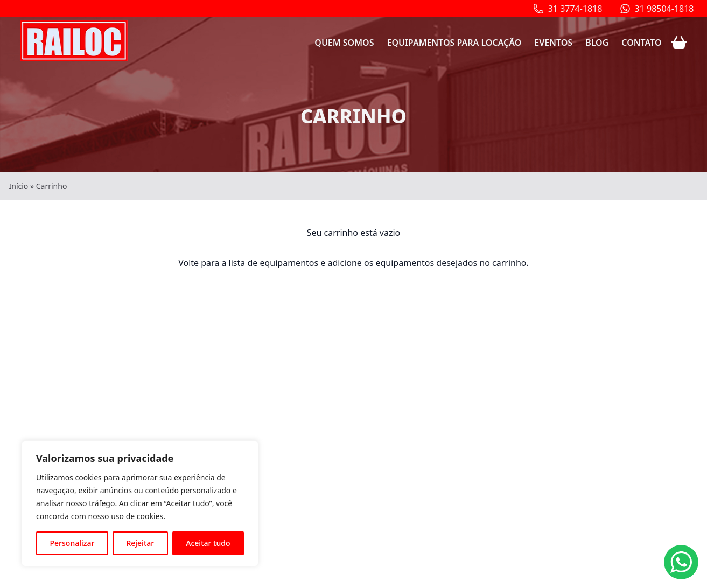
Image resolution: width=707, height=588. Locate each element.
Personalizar (72, 543)
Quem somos (344, 43)
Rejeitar (140, 543)
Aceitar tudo (208, 543)
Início (19, 186)
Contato (641, 43)
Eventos (553, 43)
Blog (597, 43)
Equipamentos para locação (454, 43)
